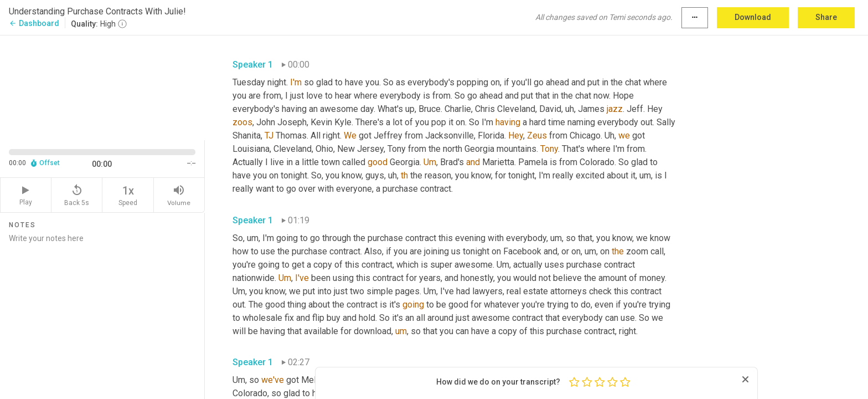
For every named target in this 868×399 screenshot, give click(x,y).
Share (826, 17)
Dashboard (34, 23)
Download (753, 17)
